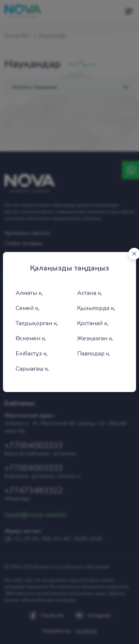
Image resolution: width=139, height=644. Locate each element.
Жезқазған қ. (95, 338)
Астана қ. (90, 293)
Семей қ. (28, 308)
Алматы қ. (29, 293)
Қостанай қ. (93, 323)
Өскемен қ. (31, 338)
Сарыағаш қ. (32, 369)
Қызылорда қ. (96, 308)
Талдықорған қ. (37, 323)
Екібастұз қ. (32, 354)
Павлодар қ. (94, 354)
